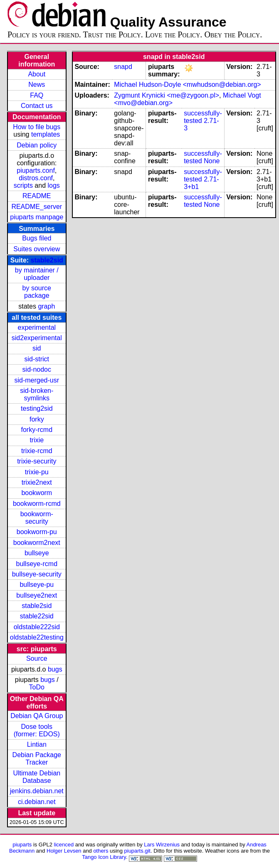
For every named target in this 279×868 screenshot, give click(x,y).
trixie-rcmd (37, 451)
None (212, 161)
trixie (37, 440)
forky (37, 419)
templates (46, 134)
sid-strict (37, 359)
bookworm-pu (37, 532)
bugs (55, 669)
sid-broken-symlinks (37, 394)
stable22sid (37, 616)
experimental (37, 327)
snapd (123, 67)
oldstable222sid (37, 627)
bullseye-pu (37, 585)
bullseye (37, 553)
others (101, 851)
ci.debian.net (37, 802)
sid (37, 348)
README (37, 196)
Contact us (37, 106)
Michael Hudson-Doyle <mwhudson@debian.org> (187, 85)
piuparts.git (137, 851)
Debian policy (37, 145)
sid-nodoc (37, 369)
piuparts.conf (36, 170)
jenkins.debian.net (37, 791)
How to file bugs (37, 127)
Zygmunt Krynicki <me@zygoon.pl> (167, 95)
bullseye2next (37, 595)
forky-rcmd (37, 430)
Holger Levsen (64, 851)
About (37, 74)
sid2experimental (37, 338)
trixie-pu (37, 472)
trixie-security (37, 461)
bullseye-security (37, 574)
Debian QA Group (37, 716)
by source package (37, 292)
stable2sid (47, 260)
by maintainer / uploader (37, 274)
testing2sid (37, 408)
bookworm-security (37, 518)
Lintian (37, 744)
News (37, 85)
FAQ (37, 95)
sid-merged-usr (37, 380)
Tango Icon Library (104, 857)
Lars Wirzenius (162, 845)
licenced (64, 845)
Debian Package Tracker (37, 759)
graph (46, 306)
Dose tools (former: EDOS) (37, 730)
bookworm (37, 493)
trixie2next (37, 482)
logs (54, 185)
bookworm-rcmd (37, 504)
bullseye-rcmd (37, 564)
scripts (23, 185)
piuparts (22, 845)
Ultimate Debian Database (37, 777)
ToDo (37, 687)
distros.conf (36, 178)
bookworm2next (37, 543)
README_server (37, 207)
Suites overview (37, 249)
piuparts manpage (37, 217)
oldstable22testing (37, 637)
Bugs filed (37, 238)
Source (37, 658)
